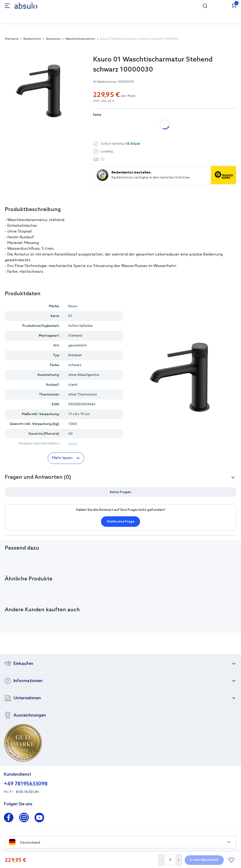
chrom (103, 124)
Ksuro (73, 306)
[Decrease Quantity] (161, 860)
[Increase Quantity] (179, 860)
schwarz (129, 124)
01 (70, 316)
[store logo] (26, 6)
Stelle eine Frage (121, 522)
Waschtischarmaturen (80, 39)
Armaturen (53, 39)
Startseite (12, 39)
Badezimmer (32, 39)
